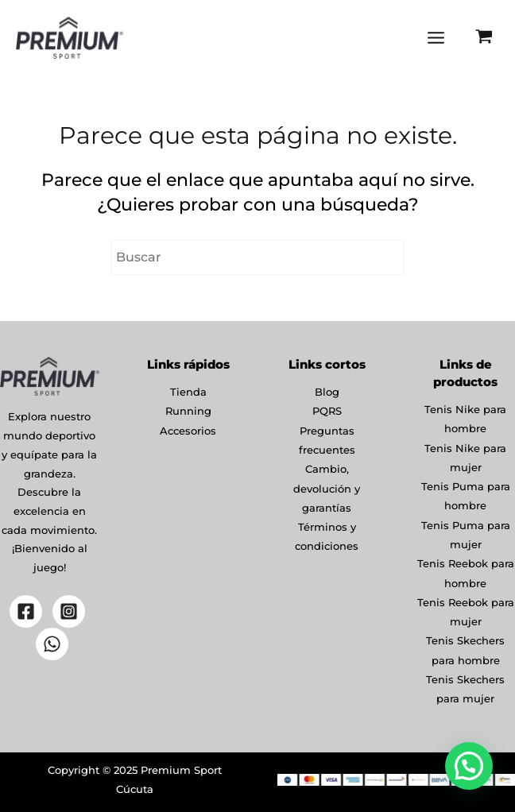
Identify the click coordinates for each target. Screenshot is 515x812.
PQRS (327, 414)
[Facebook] (26, 615)
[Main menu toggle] (435, 39)
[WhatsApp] (52, 648)
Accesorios (188, 433)
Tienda (188, 395)
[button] (469, 766)
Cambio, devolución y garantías (327, 489)
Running (188, 414)
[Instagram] (69, 615)
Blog (327, 395)
